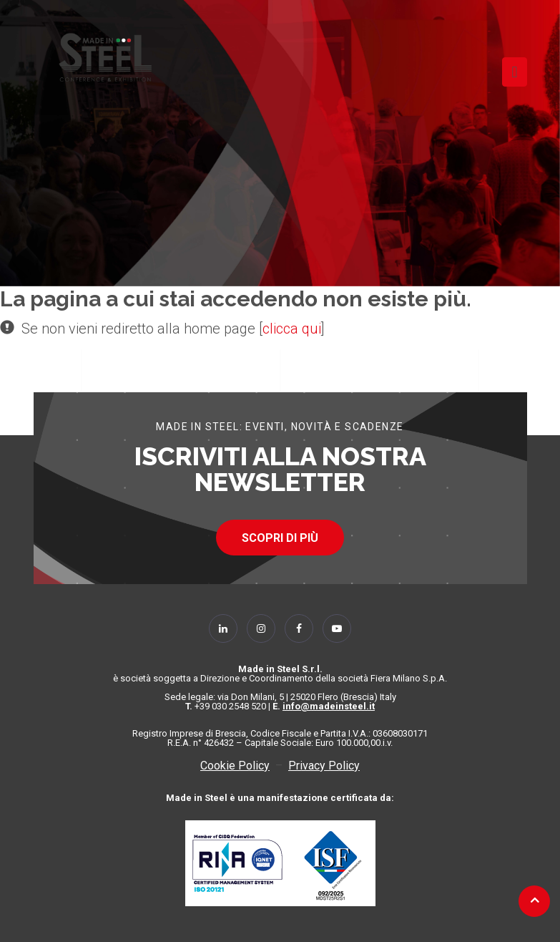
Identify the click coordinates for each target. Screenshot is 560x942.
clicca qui (292, 329)
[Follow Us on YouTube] (337, 628)
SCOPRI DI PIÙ (280, 538)
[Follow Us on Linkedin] (223, 628)
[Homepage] (105, 57)
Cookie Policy (235, 766)
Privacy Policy (324, 766)
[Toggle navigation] (514, 72)
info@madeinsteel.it (329, 706)
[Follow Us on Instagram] (261, 628)
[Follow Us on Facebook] (299, 628)
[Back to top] (535, 900)
